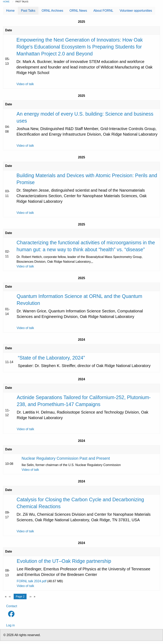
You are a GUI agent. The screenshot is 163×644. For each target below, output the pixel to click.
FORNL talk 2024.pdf (31, 581)
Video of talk (25, 84)
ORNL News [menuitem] (78, 11)
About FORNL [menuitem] (103, 11)
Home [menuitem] (10, 11)
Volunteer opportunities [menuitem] (136, 11)
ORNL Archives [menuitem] (52, 11)
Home (6, 2)
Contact (12, 606)
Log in (10, 625)
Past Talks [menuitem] (28, 11)
